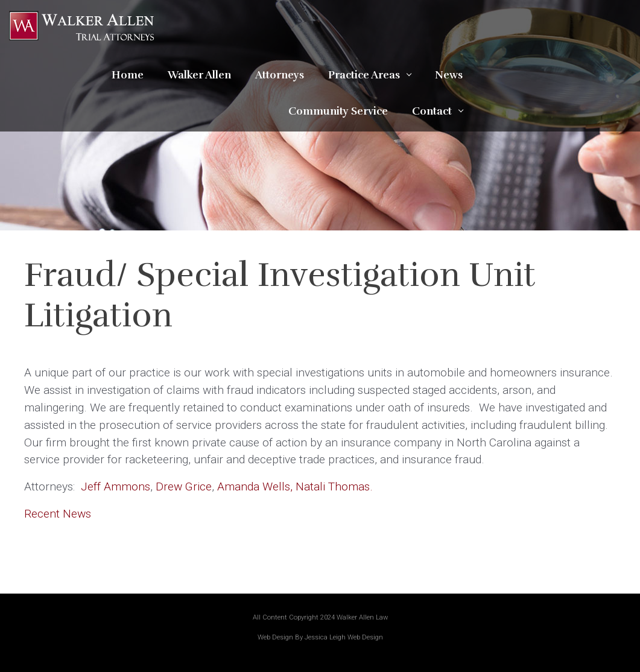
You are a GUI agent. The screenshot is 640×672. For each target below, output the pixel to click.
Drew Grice (184, 487)
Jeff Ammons (116, 487)
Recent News (58, 514)
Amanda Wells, (255, 487)
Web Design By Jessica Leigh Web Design (320, 637)
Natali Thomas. (334, 487)
